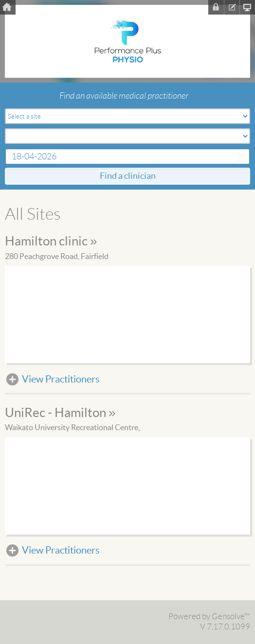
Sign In (216, 7)
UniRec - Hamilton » (60, 413)
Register (232, 7)
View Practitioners (61, 380)
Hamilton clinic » (51, 242)
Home (8, 7)
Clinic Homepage (247, 7)
